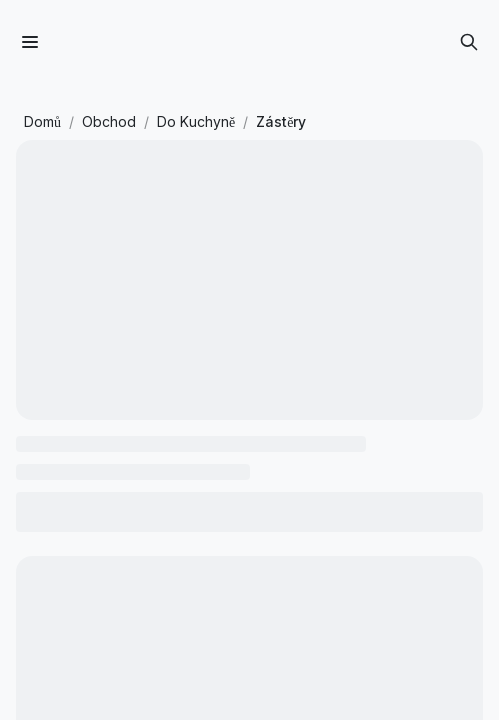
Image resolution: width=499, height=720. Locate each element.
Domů (42, 121)
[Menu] (30, 42)
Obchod (109, 121)
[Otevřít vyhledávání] (469, 42)
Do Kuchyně (196, 121)
